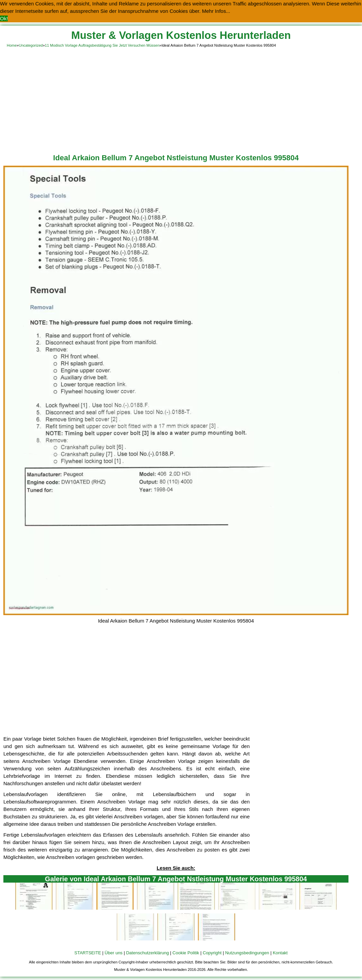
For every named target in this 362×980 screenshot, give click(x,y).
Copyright (212, 953)
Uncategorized (31, 45)
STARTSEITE (88, 953)
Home (12, 45)
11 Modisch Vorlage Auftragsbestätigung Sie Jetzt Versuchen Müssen (102, 45)
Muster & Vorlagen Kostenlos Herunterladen (181, 35)
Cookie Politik (186, 953)
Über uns (114, 953)
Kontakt (280, 953)
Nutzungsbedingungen (247, 953)
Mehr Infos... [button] (216, 11)
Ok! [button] (4, 18)
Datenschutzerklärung (148, 953)
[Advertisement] (181, 99)
